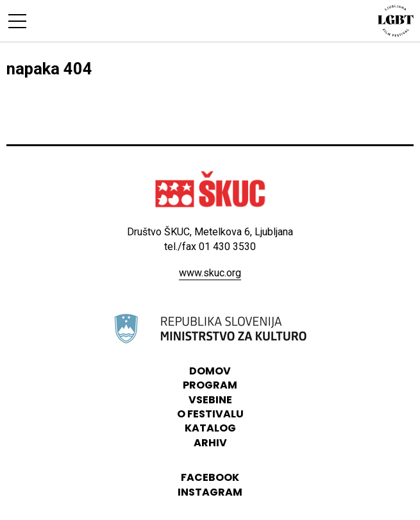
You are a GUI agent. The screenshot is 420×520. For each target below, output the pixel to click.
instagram (210, 492)
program (210, 385)
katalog (210, 428)
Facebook (210, 477)
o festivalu (210, 414)
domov (210, 371)
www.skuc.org (210, 273)
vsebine (210, 400)
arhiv (210, 443)
